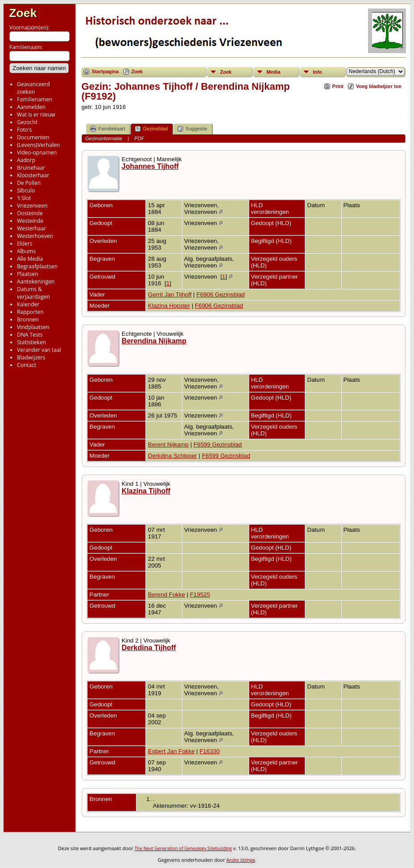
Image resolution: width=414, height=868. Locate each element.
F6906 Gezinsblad (221, 294)
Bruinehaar (31, 168)
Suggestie (192, 129)
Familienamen (35, 99)
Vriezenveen (32, 206)
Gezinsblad (151, 129)
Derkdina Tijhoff (149, 648)
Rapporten (30, 312)
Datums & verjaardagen (33, 293)
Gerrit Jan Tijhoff (170, 294)
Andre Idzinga (241, 860)
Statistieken (31, 342)
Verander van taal (39, 350)
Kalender (28, 304)
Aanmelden (31, 107)
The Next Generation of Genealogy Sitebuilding (183, 848)
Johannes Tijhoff (150, 166)
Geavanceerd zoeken (33, 88)
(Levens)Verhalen (38, 145)
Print (338, 86)
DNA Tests (30, 335)
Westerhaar (31, 228)
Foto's (24, 130)
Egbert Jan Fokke (171, 751)
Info (318, 72)
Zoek (23, 13)
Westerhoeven (35, 236)
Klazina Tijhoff (146, 491)
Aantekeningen (36, 282)
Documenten (33, 137)
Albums (26, 251)
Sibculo (26, 190)
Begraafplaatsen (37, 266)
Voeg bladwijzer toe (379, 86)
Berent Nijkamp (168, 444)
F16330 (210, 751)
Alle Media (30, 259)
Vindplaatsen (33, 327)
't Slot (24, 198)
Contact (27, 365)
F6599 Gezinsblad (217, 444)
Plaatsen (28, 274)
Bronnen (28, 319)
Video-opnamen (37, 152)
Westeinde (30, 221)
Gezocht (27, 122)
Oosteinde (30, 213)
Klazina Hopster (169, 306)
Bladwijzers (31, 357)
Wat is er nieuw (36, 115)
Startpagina (105, 71)
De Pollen (29, 183)
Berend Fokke (166, 595)
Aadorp (26, 160)
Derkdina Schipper (172, 456)
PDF (139, 138)
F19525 (200, 595)
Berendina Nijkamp (154, 341)
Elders (25, 244)
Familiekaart (108, 129)
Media (274, 72)
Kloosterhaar (33, 175)
